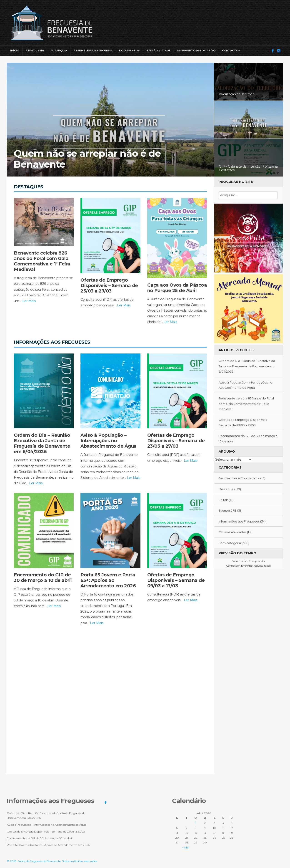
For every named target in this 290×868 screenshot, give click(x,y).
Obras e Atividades (232, 532)
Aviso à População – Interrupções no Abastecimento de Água (47, 825)
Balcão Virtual (159, 50)
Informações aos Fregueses (239, 521)
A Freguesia (35, 50)
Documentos (129, 50)
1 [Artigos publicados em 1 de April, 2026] (196, 823)
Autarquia (59, 50)
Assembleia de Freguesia (93, 50)
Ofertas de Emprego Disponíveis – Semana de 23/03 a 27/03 (46, 831)
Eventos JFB (228, 510)
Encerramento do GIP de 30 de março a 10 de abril (40, 838)
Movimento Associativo (196, 50)
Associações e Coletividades (240, 478)
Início (15, 50)
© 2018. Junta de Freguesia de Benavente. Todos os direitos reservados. (52, 861)
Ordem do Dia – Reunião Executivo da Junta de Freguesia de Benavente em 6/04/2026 (247, 366)
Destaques (227, 489)
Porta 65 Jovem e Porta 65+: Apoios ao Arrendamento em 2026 (48, 845)
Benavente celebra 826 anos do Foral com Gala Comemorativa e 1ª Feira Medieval (246, 404)
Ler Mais (29, 301)
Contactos (231, 50)
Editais (223, 500)
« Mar (186, 847)
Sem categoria (230, 543)
